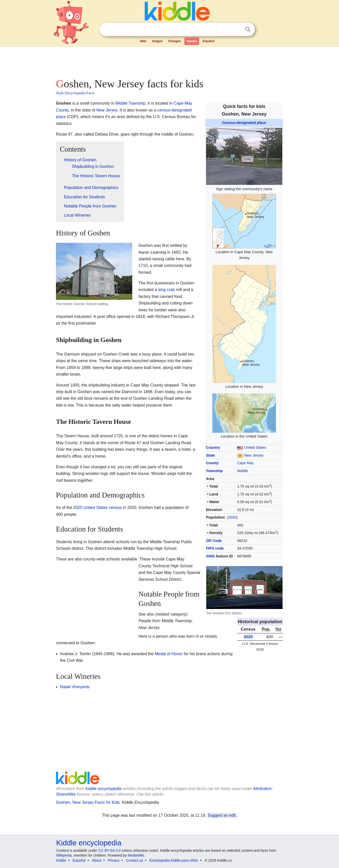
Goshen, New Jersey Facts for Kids (88, 802)
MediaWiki (136, 855)
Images (157, 41)
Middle (242, 471)
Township (214, 471)
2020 (232, 517)
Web (143, 41)
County (212, 463)
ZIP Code (214, 541)
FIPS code (215, 548)
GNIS (210, 556)
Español (209, 41)
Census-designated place (244, 123)
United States (255, 447)
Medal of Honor (168, 654)
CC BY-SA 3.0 (109, 850)
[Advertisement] (169, 61)
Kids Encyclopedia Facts (75, 93)
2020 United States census (98, 508)
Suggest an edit (222, 815)
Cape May (245, 463)
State (210, 455)
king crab (166, 290)
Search (248, 29)
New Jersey (254, 455)
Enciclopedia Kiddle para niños (174, 860)
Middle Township (130, 103)
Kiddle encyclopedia (104, 789)
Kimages (175, 41)
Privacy (114, 860)
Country (213, 447)
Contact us (134, 860)
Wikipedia (64, 855)
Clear (237, 29)
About (97, 860)
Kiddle (61, 860)
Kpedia (192, 41)
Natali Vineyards (75, 687)
